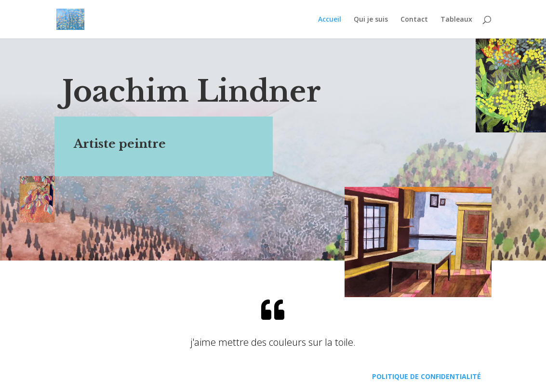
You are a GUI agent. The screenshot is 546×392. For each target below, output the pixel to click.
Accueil (330, 20)
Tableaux (456, 20)
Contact (414, 20)
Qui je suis (371, 20)
